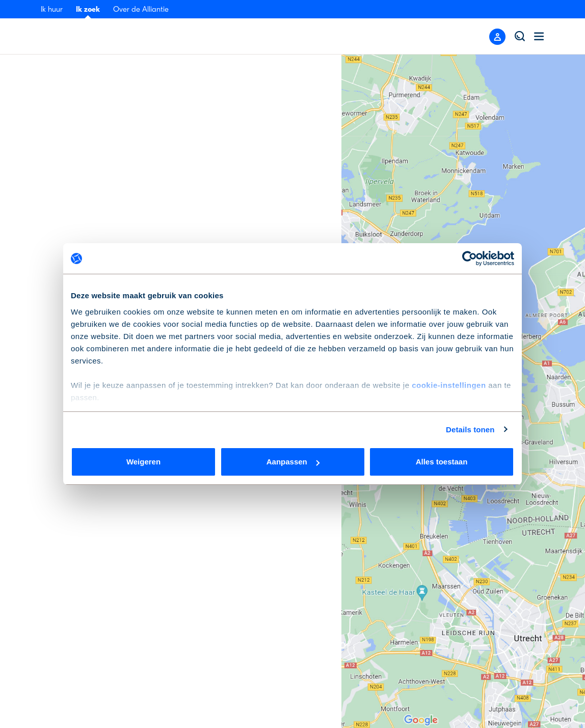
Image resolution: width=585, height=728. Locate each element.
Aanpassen (293, 462)
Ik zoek (88, 9)
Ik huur (52, 9)
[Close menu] (497, 37)
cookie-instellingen (449, 385)
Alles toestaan (442, 462)
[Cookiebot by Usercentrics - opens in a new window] (470, 258)
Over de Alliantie (141, 9)
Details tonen (470, 430)
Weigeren (143, 462)
